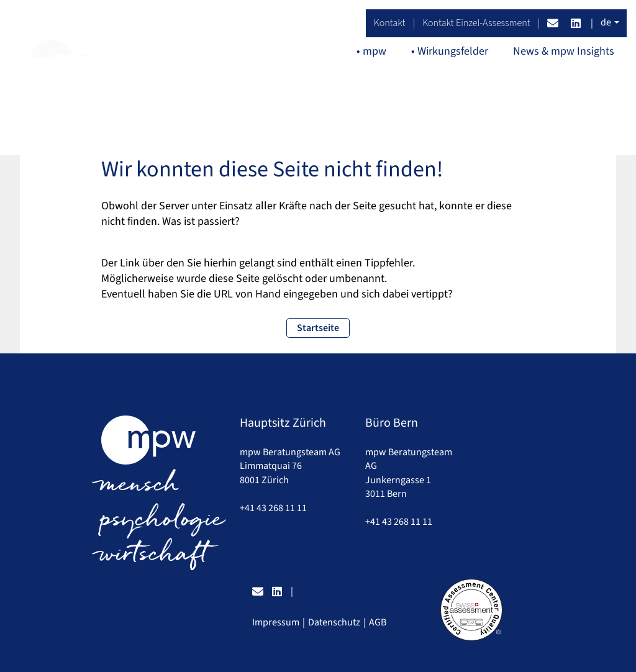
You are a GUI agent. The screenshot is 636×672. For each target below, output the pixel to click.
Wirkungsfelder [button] (453, 51)
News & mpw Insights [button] (564, 51)
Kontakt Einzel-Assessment (476, 23)
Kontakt (390, 23)
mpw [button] (375, 51)
